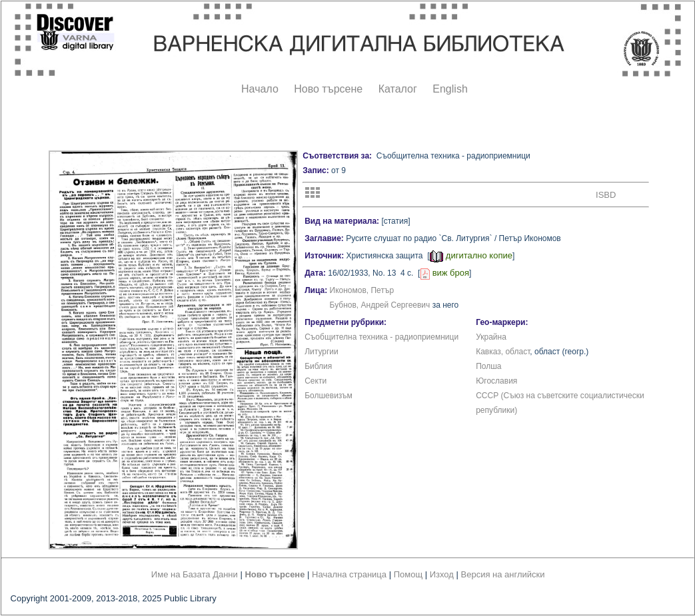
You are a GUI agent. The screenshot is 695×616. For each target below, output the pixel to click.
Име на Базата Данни (195, 574)
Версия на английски (503, 574)
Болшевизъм (329, 396)
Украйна (491, 337)
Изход (442, 574)
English (450, 89)
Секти (316, 381)
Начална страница (349, 574)
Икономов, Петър (362, 290)
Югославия (496, 381)
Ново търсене (328, 89)
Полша (488, 366)
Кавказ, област (503, 352)
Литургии (322, 352)
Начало (260, 89)
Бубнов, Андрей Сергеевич (380, 305)
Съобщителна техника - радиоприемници (381, 337)
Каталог (398, 89)
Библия (318, 366)
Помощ (408, 574)
